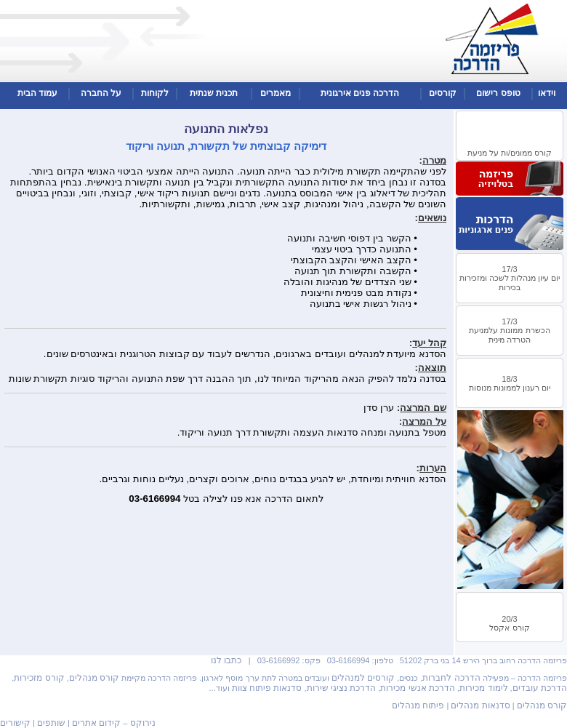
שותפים (51, 723)
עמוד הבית (37, 93)
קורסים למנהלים (363, 678)
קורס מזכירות (39, 678)
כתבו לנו (226, 660)
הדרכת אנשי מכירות (418, 688)
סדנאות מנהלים (480, 705)
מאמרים (276, 93)
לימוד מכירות (483, 688)
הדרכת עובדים (540, 688)
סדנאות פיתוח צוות (267, 688)
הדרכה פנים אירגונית (360, 93)
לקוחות (155, 93)
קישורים (15, 723)
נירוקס (143, 723)
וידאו (547, 93)
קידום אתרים (96, 723)
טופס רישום (498, 93)
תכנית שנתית (214, 93)
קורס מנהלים (94, 678)
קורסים (443, 93)
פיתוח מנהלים (418, 705)
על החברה (101, 93)
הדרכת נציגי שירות (342, 688)
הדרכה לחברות (451, 678)
